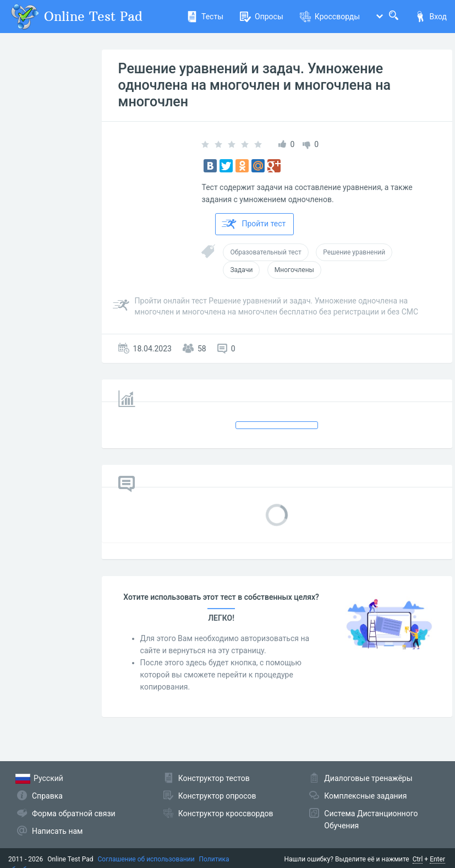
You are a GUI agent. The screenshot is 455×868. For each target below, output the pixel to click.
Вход (431, 17)
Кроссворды (330, 17)
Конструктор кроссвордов (226, 813)
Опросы (262, 17)
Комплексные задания (365, 796)
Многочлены (294, 270)
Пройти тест (254, 224)
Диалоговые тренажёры (368, 778)
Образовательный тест (265, 252)
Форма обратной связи (74, 813)
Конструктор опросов (217, 796)
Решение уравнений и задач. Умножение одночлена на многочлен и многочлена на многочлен (254, 85)
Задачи (241, 270)
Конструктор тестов (214, 778)
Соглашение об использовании (146, 859)
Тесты (205, 17)
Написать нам (57, 831)
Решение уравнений (354, 252)
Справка (47, 796)
